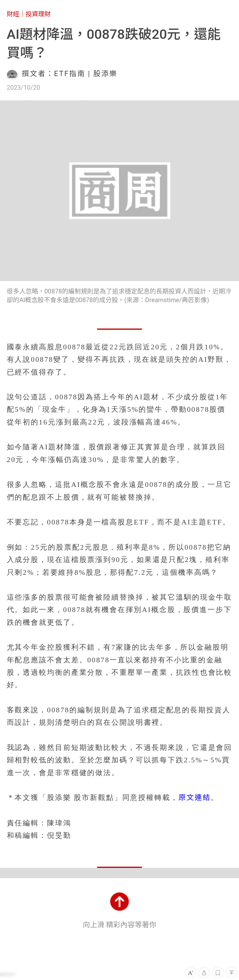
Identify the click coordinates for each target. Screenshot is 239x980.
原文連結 (195, 798)
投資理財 (38, 14)
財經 (13, 14)
